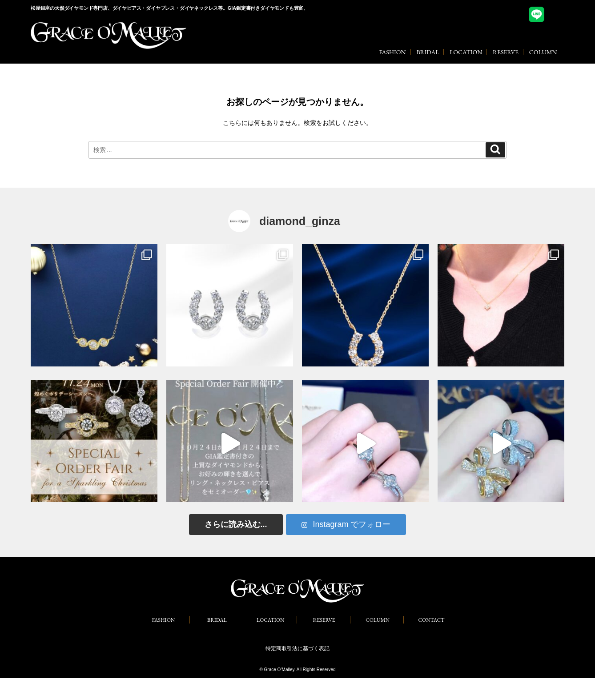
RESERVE (506, 52)
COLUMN (543, 52)
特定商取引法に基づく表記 (297, 648)
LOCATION (466, 52)
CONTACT (432, 620)
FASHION (392, 52)
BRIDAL (428, 52)
